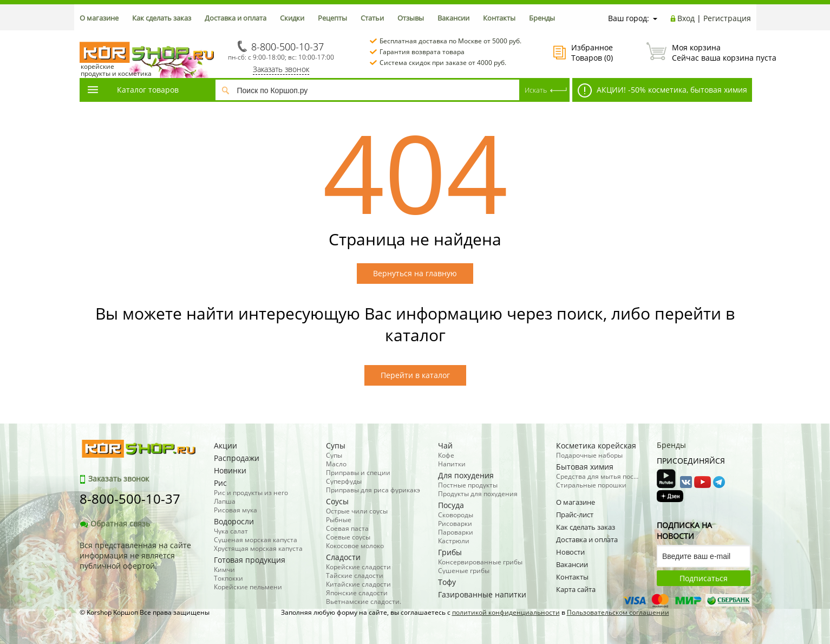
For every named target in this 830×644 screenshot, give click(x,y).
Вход (686, 18)
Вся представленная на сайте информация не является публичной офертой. (135, 555)
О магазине (99, 18)
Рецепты (332, 18)
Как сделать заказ (162, 18)
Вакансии (453, 18)
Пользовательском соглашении (618, 612)
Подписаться (704, 578)
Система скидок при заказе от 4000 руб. (443, 63)
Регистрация (727, 18)
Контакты (499, 18)
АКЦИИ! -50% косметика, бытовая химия (662, 90)
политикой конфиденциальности (506, 612)
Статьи (372, 18)
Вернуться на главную (415, 273)
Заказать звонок (281, 69)
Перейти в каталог (415, 375)
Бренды (542, 18)
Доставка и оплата (236, 18)
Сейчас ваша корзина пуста (699, 53)
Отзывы (411, 18)
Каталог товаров (133, 90)
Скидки (292, 18)
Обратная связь (115, 523)
